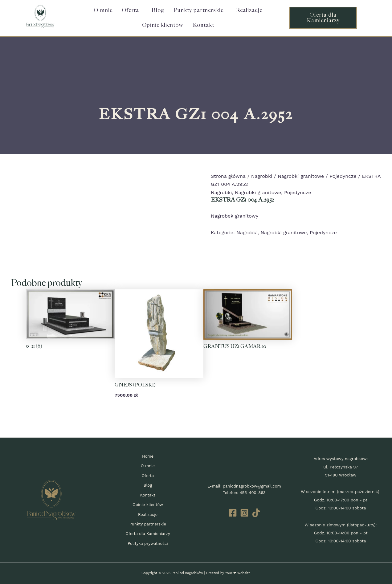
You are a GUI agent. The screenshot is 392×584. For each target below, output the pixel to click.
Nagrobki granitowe (301, 176)
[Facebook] (233, 513)
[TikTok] (256, 513)
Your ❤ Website (238, 573)
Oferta (130, 10)
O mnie (103, 10)
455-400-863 (253, 493)
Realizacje (249, 10)
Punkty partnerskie (198, 10)
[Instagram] (244, 513)
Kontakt (203, 25)
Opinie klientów (163, 25)
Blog (158, 10)
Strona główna (228, 176)
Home (148, 456)
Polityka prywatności (148, 543)
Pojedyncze (343, 176)
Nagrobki (262, 176)
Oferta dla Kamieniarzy (148, 534)
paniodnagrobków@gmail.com (252, 486)
